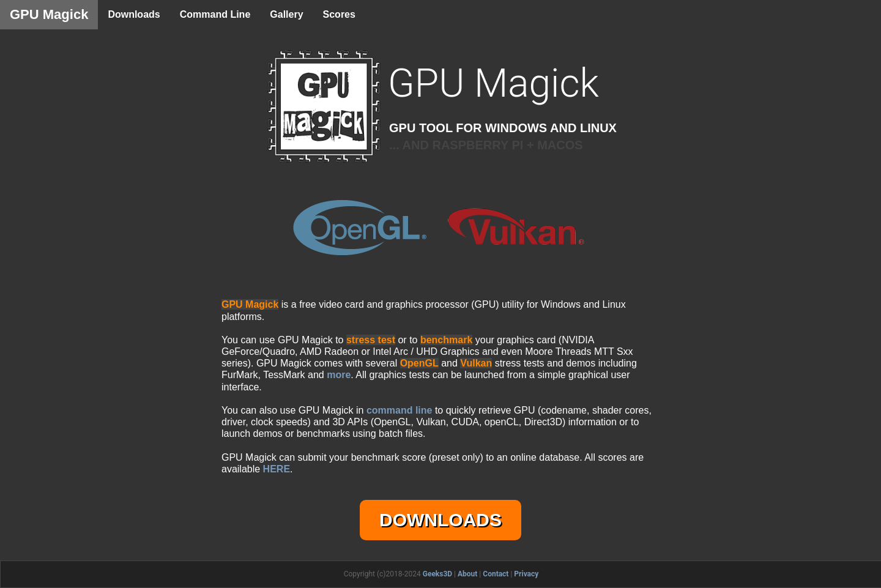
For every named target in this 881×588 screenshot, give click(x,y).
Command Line (215, 14)
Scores (339, 14)
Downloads (134, 14)
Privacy (526, 574)
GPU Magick (49, 14)
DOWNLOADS (441, 520)
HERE (277, 469)
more (339, 375)
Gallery (286, 14)
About (467, 574)
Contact (496, 574)
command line (400, 410)
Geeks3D (437, 574)
